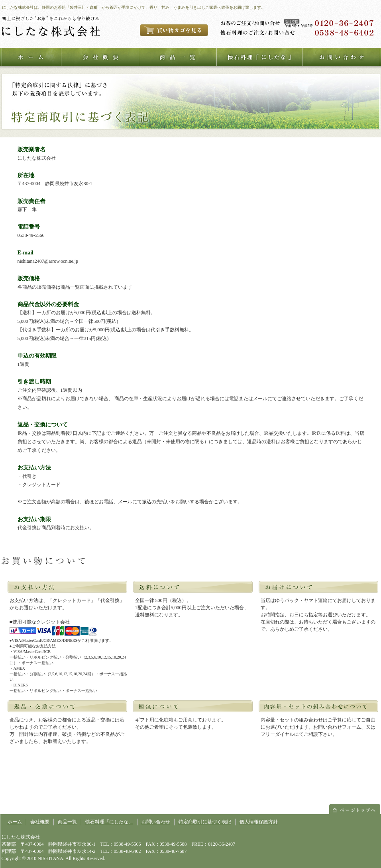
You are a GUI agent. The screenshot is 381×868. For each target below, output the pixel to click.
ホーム (15, 822)
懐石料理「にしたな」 (109, 822)
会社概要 (40, 822)
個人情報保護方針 (259, 822)
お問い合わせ (156, 822)
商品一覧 (67, 822)
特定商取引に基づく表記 (205, 822)
